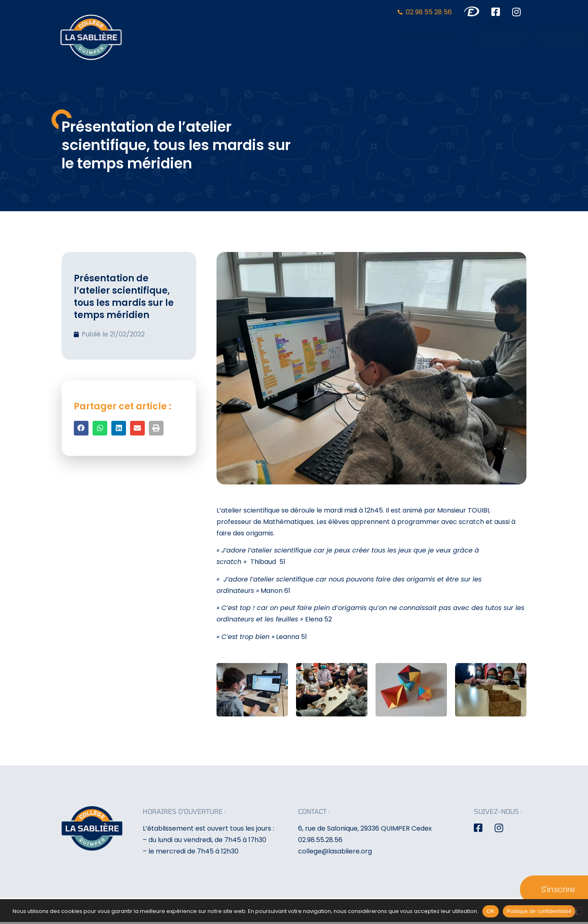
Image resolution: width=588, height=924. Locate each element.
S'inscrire (558, 889)
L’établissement (292, 38)
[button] (81, 428)
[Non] (575, 911)
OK (490, 911)
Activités (407, 38)
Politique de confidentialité (539, 911)
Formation (357, 38)
